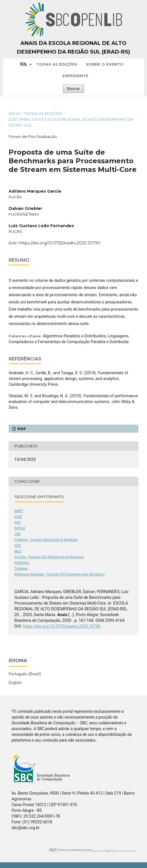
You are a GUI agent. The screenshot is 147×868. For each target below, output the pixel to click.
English (15, 683)
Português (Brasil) (25, 674)
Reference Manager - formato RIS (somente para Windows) (60, 574)
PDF (21, 429)
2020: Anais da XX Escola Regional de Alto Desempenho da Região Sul (71, 122)
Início (15, 113)
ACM (18, 517)
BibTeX (20, 528)
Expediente (75, 76)
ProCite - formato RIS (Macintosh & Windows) (49, 557)
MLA (18, 551)
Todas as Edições (57, 64)
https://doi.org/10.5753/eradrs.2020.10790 (60, 243)
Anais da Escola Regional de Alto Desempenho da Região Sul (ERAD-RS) (73, 48)
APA (18, 523)
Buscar (73, 89)
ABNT (19, 511)
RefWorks (22, 563)
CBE (18, 534)
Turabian (21, 569)
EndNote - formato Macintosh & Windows (46, 540)
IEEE (18, 546)
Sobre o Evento (105, 64)
